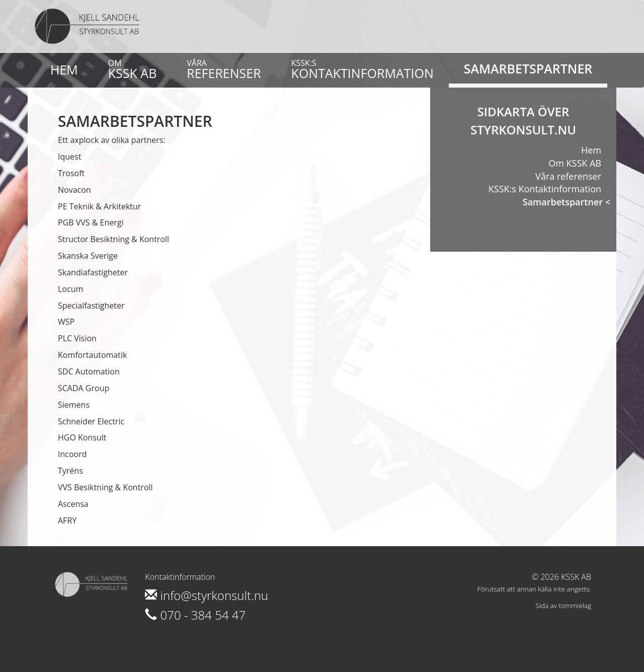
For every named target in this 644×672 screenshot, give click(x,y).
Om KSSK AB (575, 163)
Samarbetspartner (528, 68)
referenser (224, 69)
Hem (64, 69)
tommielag (575, 605)
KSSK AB (132, 69)
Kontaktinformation (363, 69)
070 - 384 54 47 (195, 615)
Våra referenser (568, 176)
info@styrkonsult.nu (207, 595)
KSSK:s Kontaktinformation (545, 189)
